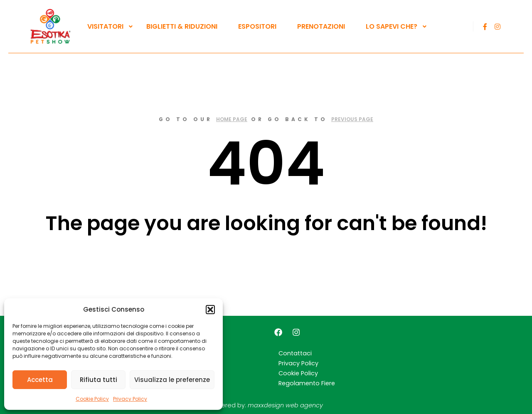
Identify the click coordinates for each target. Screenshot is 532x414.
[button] (210, 310)
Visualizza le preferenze (172, 380)
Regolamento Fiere (307, 383)
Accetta (40, 380)
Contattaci (295, 353)
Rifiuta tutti (99, 380)
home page (232, 119)
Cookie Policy (92, 399)
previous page (352, 119)
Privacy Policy (130, 399)
